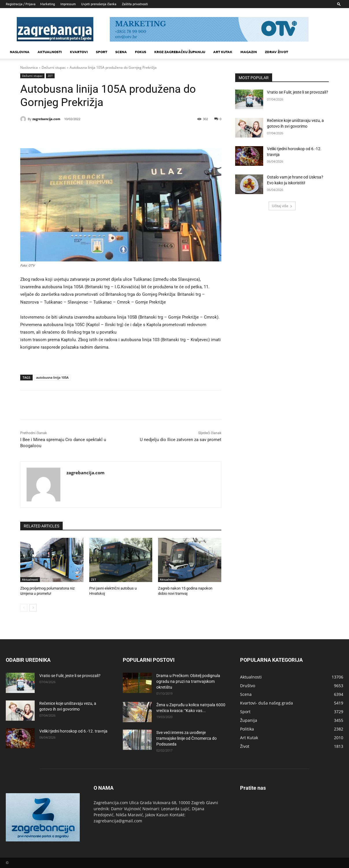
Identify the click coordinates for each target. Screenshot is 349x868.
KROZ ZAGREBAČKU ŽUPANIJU (180, 52)
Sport (102, 52)
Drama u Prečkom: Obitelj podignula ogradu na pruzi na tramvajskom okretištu (188, 681)
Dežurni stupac (54, 67)
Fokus (141, 52)
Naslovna (20, 52)
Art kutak (223, 52)
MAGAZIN (249, 52)
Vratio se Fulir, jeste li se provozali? (298, 92)
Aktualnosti (50, 52)
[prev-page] (24, 608)
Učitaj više (282, 206)
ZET (50, 76)
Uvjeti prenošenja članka (99, 4)
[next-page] (33, 608)
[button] (339, 4)
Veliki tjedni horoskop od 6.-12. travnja (73, 731)
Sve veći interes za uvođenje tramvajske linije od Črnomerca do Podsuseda (186, 738)
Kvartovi (79, 52)
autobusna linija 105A (52, 377)
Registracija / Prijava (21, 4)
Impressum (68, 4)
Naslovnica (29, 67)
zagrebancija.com (46, 119)
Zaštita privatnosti (135, 4)
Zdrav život (276, 52)
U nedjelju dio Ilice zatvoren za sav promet (181, 440)
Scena (121, 52)
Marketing (48, 4)
